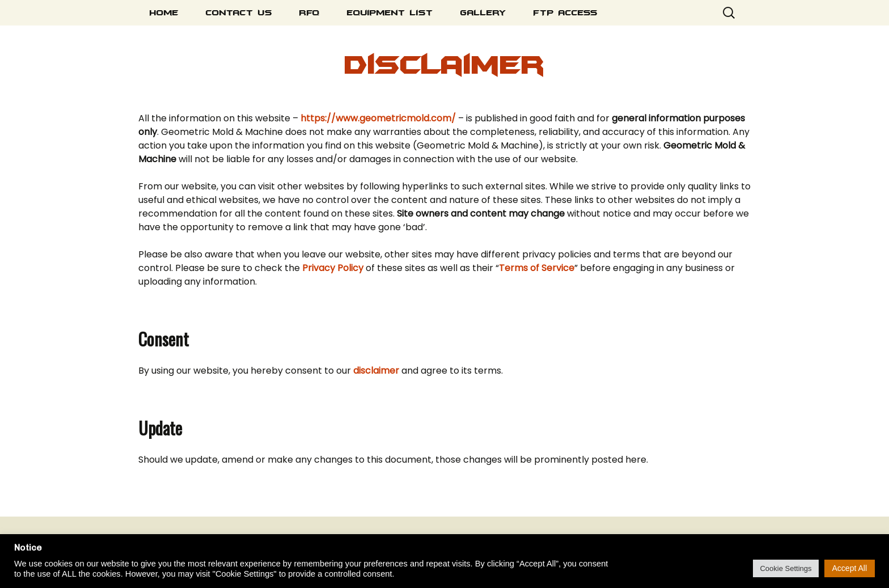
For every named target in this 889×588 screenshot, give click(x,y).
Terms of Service (537, 268)
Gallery (483, 13)
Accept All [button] (850, 568)
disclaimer (377, 371)
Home (164, 13)
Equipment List (390, 13)
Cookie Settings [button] (786, 568)
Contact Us (239, 13)
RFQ (310, 13)
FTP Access (566, 13)
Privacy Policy (333, 268)
